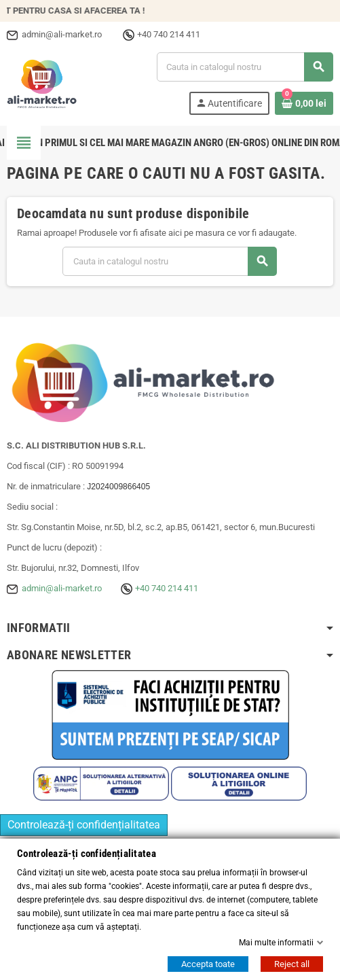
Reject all (292, 964)
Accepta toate (208, 964)
